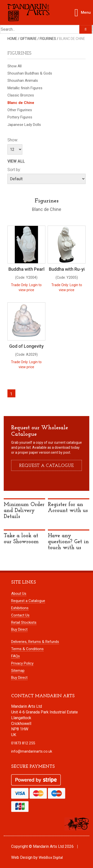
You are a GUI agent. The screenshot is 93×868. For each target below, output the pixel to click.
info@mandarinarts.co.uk (32, 751)
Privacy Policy (22, 663)
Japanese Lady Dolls (24, 125)
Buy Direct (19, 629)
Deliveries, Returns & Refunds (35, 642)
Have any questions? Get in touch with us (68, 542)
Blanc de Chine (72, 39)
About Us (19, 594)
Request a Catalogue (28, 601)
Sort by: (14, 170)
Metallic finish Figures (25, 88)
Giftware (28, 39)
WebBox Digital (51, 858)
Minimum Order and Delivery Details (24, 511)
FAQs (15, 656)
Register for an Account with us (68, 508)
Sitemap (18, 671)
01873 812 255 (23, 743)
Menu (84, 11)
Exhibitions (20, 608)
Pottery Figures (20, 117)
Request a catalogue (46, 466)
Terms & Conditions (27, 649)
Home (12, 39)
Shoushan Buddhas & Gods (30, 73)
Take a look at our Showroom (21, 539)
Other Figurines (20, 110)
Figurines (48, 39)
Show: (13, 140)
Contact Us (20, 615)
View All (16, 161)
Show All (15, 66)
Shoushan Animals (23, 81)
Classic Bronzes (21, 95)
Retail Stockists (24, 622)
